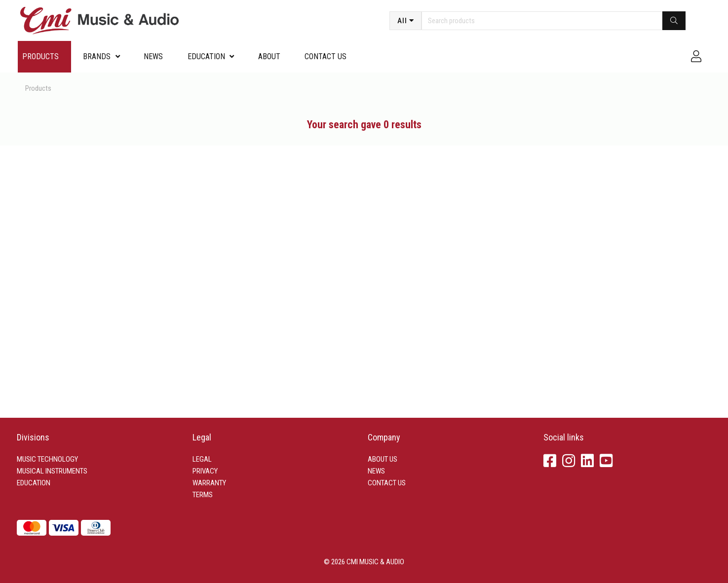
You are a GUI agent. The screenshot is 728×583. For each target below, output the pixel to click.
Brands (97, 56)
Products (40, 56)
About (269, 56)
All (402, 21)
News (153, 56)
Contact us (326, 56)
